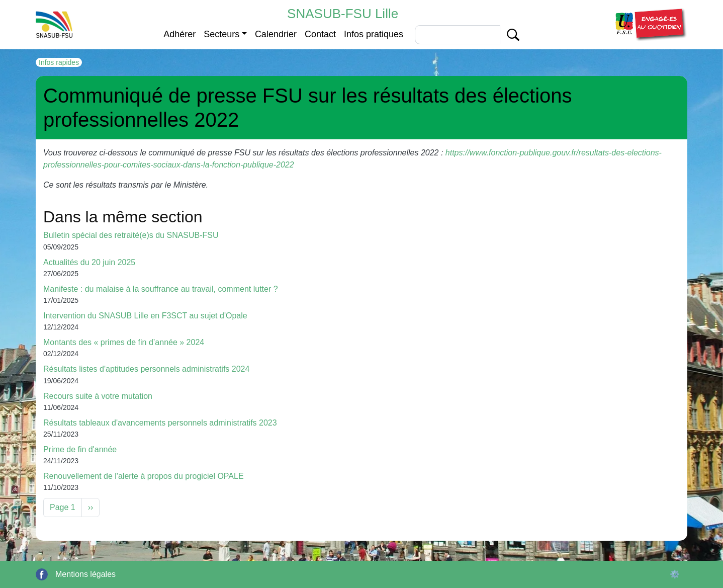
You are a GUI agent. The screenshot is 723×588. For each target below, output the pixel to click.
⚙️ (675, 574)
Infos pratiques (374, 34)
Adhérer (179, 34)
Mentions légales (85, 574)
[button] (650, 24)
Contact (320, 34)
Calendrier (276, 34)
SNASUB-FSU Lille (343, 14)
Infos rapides (59, 62)
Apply (513, 35)
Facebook (42, 574)
